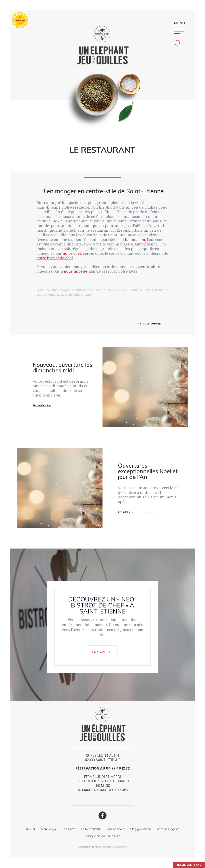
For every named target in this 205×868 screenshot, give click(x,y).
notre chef (72, 254)
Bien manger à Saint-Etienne (72, 290)
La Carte (70, 829)
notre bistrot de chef (55, 258)
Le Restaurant (90, 829)
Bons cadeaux (115, 829)
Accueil (30, 829)
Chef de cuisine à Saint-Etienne (116, 290)
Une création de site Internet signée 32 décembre (103, 847)
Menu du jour (50, 829)
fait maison (135, 240)
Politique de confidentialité (102, 836)
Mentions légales (168, 829)
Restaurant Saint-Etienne (74, 295)
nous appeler (76, 271)
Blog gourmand (141, 829)
